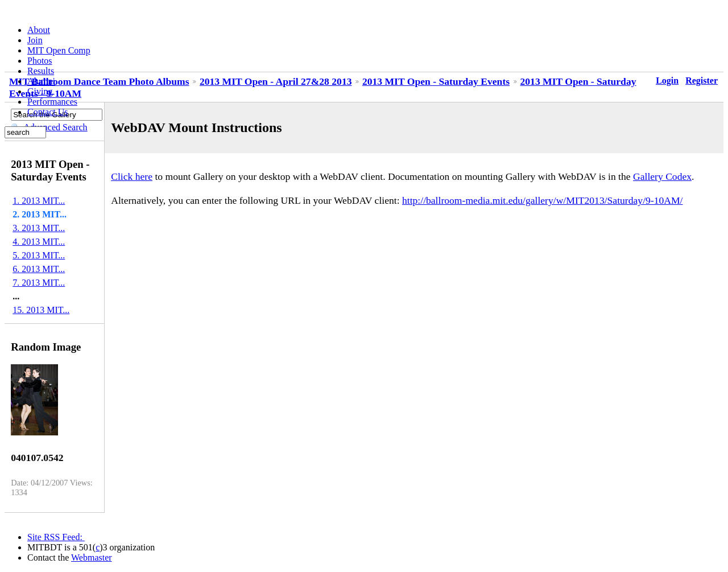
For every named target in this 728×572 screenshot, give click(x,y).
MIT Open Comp (59, 50)
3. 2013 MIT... (39, 228)
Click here (132, 176)
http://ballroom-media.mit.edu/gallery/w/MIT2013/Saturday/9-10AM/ (543, 200)
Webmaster (92, 557)
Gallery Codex (662, 176)
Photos (40, 61)
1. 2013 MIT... (39, 201)
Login (667, 81)
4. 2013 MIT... (39, 242)
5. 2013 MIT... (39, 255)
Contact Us (48, 112)
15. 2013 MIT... (41, 310)
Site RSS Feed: (56, 537)
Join (35, 40)
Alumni (41, 81)
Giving (40, 91)
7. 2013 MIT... (39, 283)
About (39, 30)
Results (41, 71)
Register (702, 81)
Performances (52, 102)
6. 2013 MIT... (39, 269)
